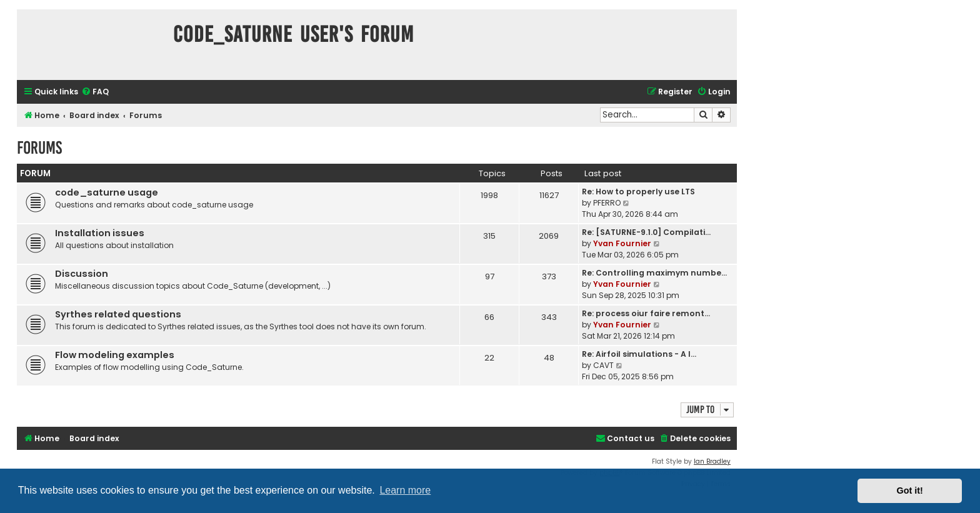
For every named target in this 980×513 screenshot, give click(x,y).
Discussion (82, 274)
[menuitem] (95, 92)
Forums (39, 148)
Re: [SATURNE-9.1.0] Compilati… (646, 232)
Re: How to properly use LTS (638, 192)
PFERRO (607, 203)
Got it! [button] (910, 491)
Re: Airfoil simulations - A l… (639, 354)
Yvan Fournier (622, 243)
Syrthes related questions (118, 314)
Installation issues (100, 233)
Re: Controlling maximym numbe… (654, 273)
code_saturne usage (107, 192)
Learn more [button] (405, 490)
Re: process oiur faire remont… (646, 313)
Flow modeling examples (115, 355)
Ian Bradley (712, 461)
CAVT (603, 365)
